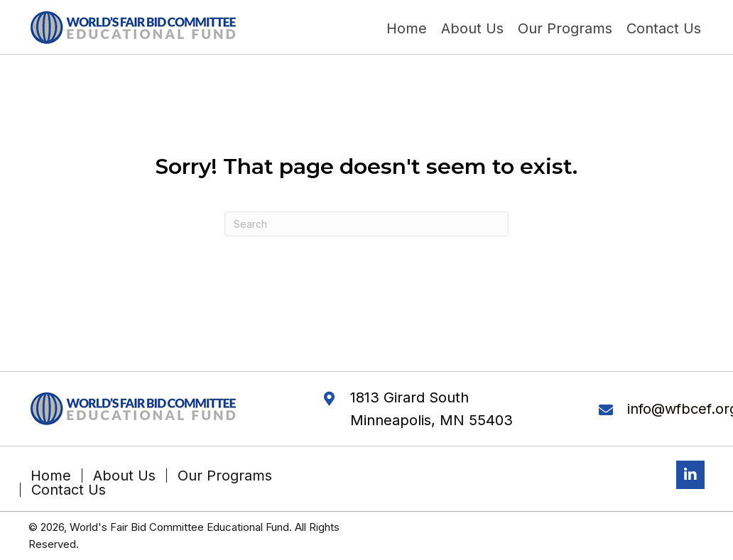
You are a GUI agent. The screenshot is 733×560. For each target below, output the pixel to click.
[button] (690, 475)
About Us (124, 476)
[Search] (366, 224)
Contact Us (69, 490)
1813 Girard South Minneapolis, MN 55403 (431, 409)
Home (51, 476)
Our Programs (225, 476)
